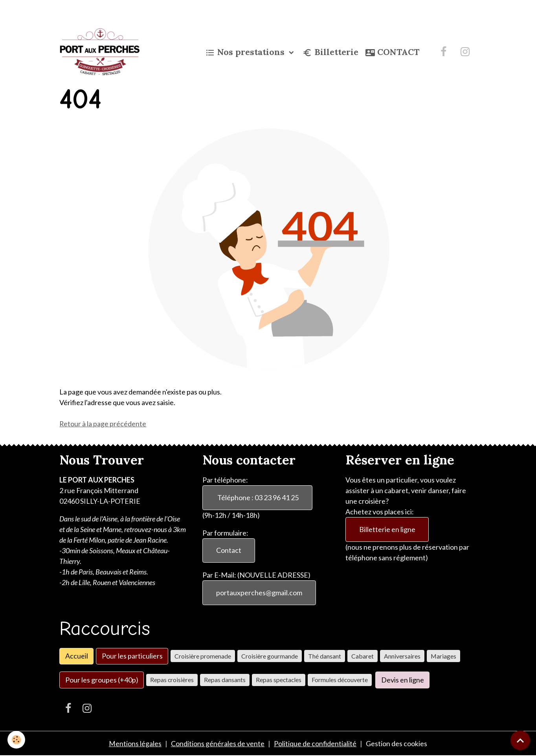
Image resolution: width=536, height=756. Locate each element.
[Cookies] (17, 740)
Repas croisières (172, 680)
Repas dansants (225, 680)
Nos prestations (246, 52)
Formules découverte (340, 680)
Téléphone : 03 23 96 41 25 (257, 497)
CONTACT (392, 52)
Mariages (443, 656)
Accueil (77, 656)
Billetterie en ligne (387, 529)
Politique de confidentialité (315, 743)
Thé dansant (325, 656)
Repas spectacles (279, 680)
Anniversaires (402, 656)
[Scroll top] (520, 740)
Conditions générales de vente (218, 743)
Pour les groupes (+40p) (102, 679)
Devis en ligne (403, 679)
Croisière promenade (203, 656)
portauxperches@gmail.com (259, 593)
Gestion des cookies (397, 743)
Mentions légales (135, 743)
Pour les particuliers (132, 656)
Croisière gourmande (270, 656)
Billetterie (330, 52)
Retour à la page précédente (103, 424)
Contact (229, 550)
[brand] (101, 52)
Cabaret (363, 656)
